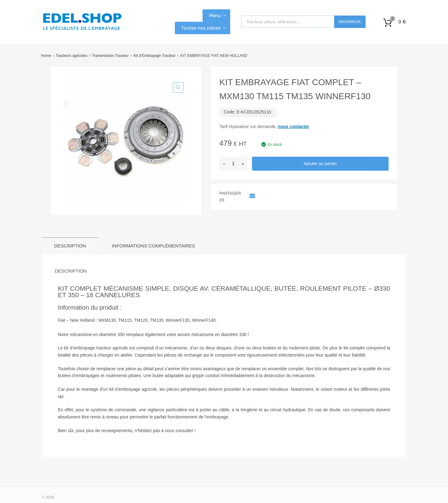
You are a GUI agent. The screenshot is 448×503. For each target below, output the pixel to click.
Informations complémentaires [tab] (153, 246)
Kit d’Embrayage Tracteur (154, 56)
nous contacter (293, 127)
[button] (178, 87)
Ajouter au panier (320, 164)
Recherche (350, 22)
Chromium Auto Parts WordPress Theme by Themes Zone (105, 497)
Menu (215, 16)
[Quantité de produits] (233, 164)
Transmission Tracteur (110, 56)
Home (46, 56)
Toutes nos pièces (201, 28)
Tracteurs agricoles (71, 56)
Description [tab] (70, 246)
